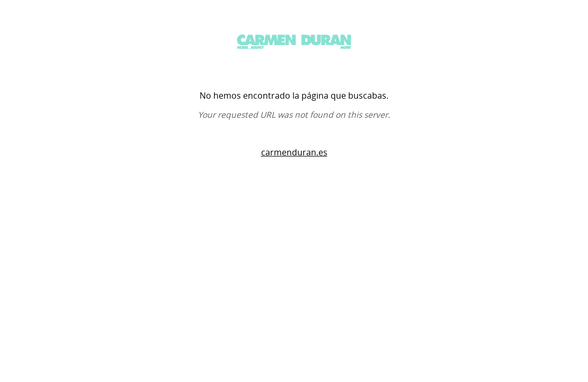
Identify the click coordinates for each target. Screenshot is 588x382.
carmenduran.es (294, 153)
